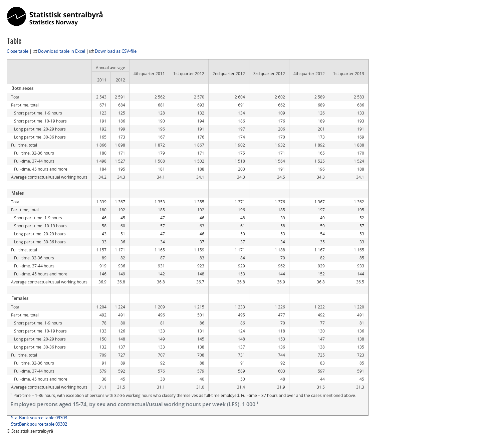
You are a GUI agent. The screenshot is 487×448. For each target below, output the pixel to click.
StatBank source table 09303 (39, 418)
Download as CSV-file (116, 51)
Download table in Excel (62, 51)
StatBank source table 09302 (39, 424)
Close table (18, 51)
